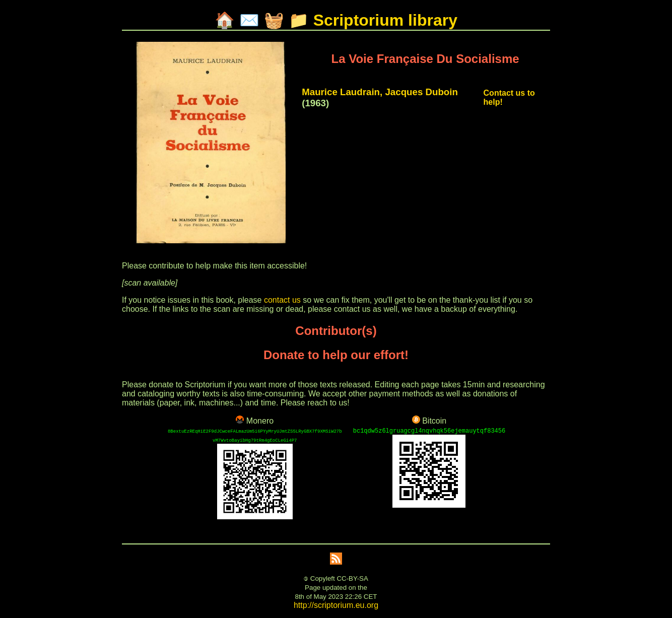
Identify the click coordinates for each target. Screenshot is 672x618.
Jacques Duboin (421, 92)
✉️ (249, 20)
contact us (282, 300)
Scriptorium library (385, 20)
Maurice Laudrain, (342, 92)
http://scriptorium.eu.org (336, 605)
